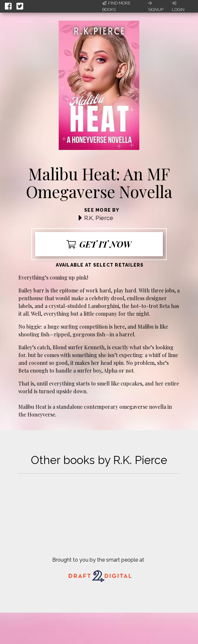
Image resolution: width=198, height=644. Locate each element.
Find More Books (116, 6)
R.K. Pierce (99, 218)
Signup (156, 6)
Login (178, 6)
